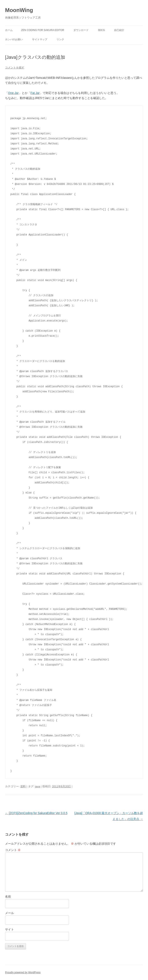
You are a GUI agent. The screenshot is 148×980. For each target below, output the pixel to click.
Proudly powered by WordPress (23, 972)
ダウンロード (81, 30)
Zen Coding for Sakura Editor (43, 30)
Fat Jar (35, 93)
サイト (9, 929)
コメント (13, 850)
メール (9, 913)
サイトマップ (40, 39)
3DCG (101, 30)
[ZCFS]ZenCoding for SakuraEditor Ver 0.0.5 (36, 813)
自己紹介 (119, 30)
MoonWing (19, 10)
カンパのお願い (14, 39)
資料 (23, 786)
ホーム (9, 30)
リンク (60, 39)
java (38, 786)
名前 (8, 897)
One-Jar (13, 93)
